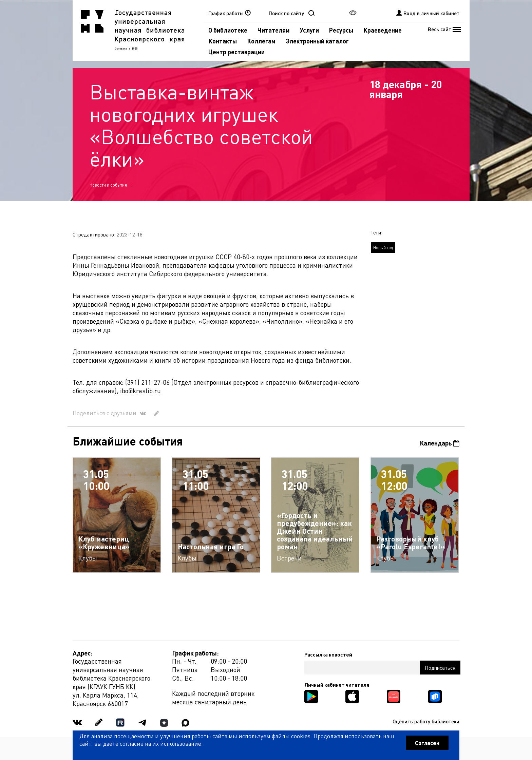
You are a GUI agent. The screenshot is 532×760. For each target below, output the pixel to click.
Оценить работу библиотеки (426, 721)
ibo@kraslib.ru (140, 391)
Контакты (223, 41)
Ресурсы (341, 30)
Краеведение (383, 30)
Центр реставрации (236, 52)
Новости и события (108, 185)
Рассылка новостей (328, 654)
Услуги (309, 30)
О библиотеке (228, 30)
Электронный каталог (317, 41)
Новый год (383, 248)
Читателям (274, 30)
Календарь (440, 443)
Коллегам (261, 41)
